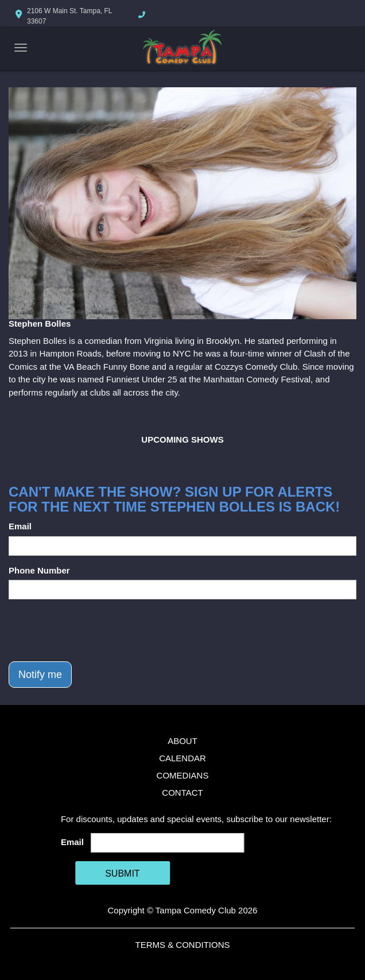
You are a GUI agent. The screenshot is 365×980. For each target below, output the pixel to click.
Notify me (40, 675)
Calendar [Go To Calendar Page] (182, 758)
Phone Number (39, 570)
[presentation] (96, 630)
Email (20, 526)
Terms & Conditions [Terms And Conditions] (182, 945)
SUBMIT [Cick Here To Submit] (122, 874)
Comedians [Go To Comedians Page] (183, 775)
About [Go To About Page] (182, 741)
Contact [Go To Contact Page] (182, 793)
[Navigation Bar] (21, 48)
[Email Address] (167, 843)
